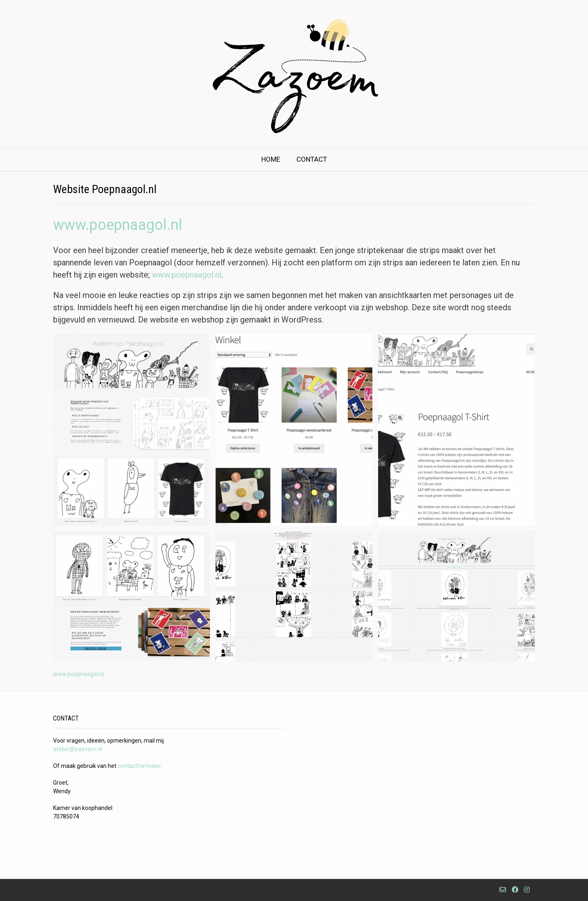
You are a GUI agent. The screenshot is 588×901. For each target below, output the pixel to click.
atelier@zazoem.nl (78, 749)
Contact (312, 159)
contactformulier (139, 766)
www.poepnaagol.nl (118, 225)
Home (271, 159)
